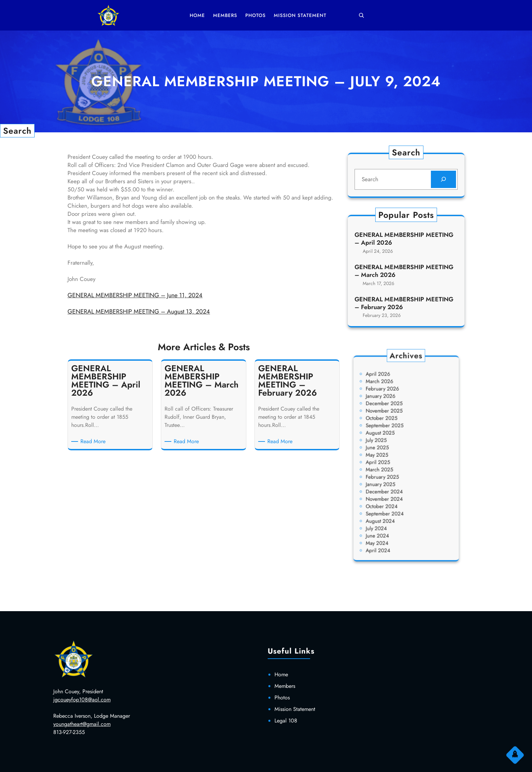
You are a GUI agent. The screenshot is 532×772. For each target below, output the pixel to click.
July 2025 (385, 446)
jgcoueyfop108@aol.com (82, 700)
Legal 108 (286, 721)
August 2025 (388, 440)
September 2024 (391, 497)
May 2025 (386, 456)
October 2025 (389, 430)
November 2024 (391, 487)
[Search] (443, 180)
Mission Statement (295, 709)
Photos (282, 698)
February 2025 (389, 472)
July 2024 (385, 508)
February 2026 (389, 409)
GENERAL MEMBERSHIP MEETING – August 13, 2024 (139, 312)
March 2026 (387, 404)
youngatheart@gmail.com (82, 724)
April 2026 (386, 399)
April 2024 (386, 523)
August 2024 (388, 503)
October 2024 (389, 492)
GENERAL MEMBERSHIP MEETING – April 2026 (404, 240)
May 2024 (386, 518)
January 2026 (388, 415)
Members (285, 686)
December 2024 (391, 482)
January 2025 (388, 477)
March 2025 (387, 466)
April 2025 (386, 461)
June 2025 (386, 451)
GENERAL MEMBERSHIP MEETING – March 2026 (404, 271)
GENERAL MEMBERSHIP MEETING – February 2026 (404, 303)
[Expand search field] (361, 15)
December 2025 (391, 420)
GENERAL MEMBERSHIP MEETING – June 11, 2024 (135, 295)
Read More (94, 441)
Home (281, 674)
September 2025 (391, 435)
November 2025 (391, 425)
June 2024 (386, 513)
